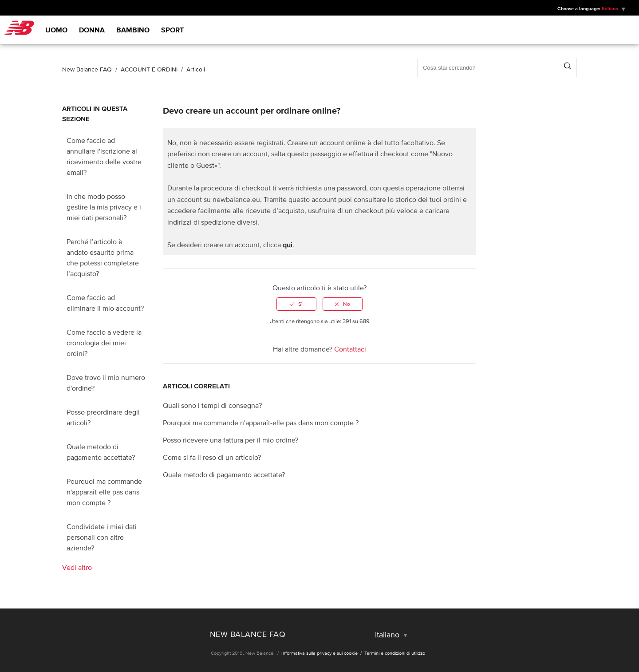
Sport (172, 30)
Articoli (196, 69)
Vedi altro (77, 567)
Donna (92, 30)
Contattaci (350, 349)
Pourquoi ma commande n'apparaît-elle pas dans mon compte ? (104, 492)
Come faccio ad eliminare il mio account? (105, 303)
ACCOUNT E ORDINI (149, 69)
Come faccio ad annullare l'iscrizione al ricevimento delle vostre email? (104, 156)
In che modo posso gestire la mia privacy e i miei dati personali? (104, 207)
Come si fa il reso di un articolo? (212, 457)
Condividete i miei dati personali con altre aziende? (102, 537)
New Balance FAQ (87, 69)
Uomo (56, 30)
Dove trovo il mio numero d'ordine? (106, 383)
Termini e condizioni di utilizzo (395, 653)
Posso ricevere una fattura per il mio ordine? (231, 440)
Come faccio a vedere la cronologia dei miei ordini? (104, 343)
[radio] (296, 304)
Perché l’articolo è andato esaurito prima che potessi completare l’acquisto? (103, 257)
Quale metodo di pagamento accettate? (101, 452)
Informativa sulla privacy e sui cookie (320, 653)
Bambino (133, 30)
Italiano (611, 8)
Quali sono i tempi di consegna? (212, 405)
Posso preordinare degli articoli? (103, 417)
